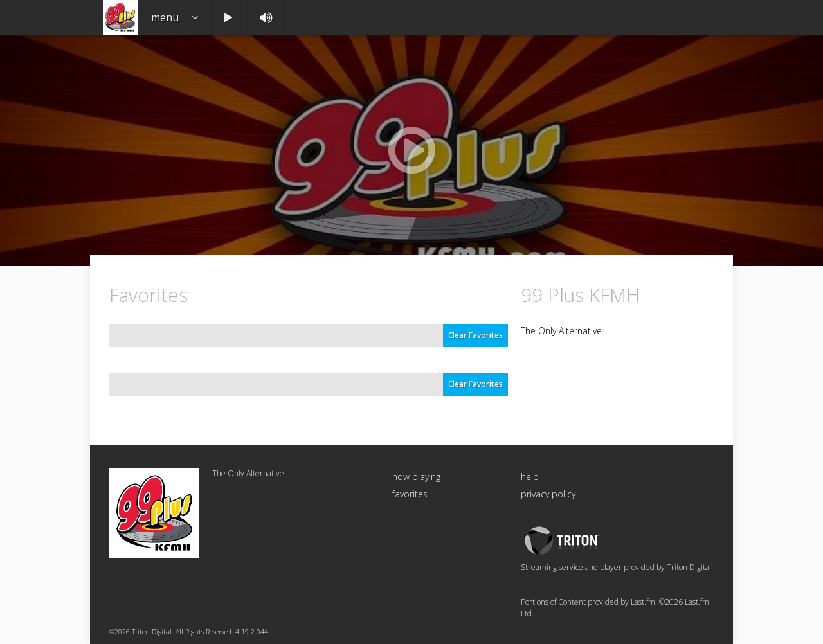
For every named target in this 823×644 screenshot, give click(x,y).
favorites (410, 494)
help (530, 477)
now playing (416, 477)
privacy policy (548, 494)
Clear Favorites (475, 335)
